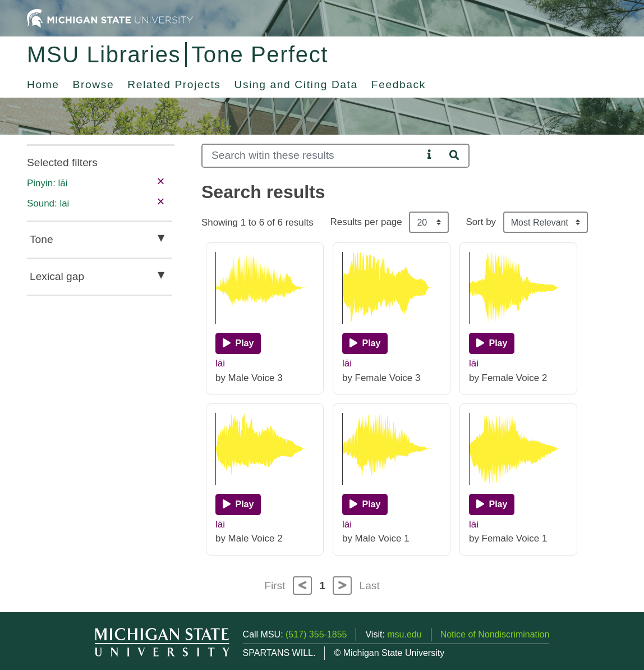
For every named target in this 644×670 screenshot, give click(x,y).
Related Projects (174, 84)
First (275, 586)
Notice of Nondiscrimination (495, 634)
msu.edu (404, 634)
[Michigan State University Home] (110, 18)
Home (43, 84)
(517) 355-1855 (316, 634)
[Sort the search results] (546, 222)
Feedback (399, 84)
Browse (94, 84)
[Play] (238, 343)
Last (370, 586)
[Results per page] (429, 222)
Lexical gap (57, 276)
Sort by (481, 222)
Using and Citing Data (296, 84)
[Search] (312, 156)
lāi (220, 363)
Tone (42, 239)
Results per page (366, 222)
